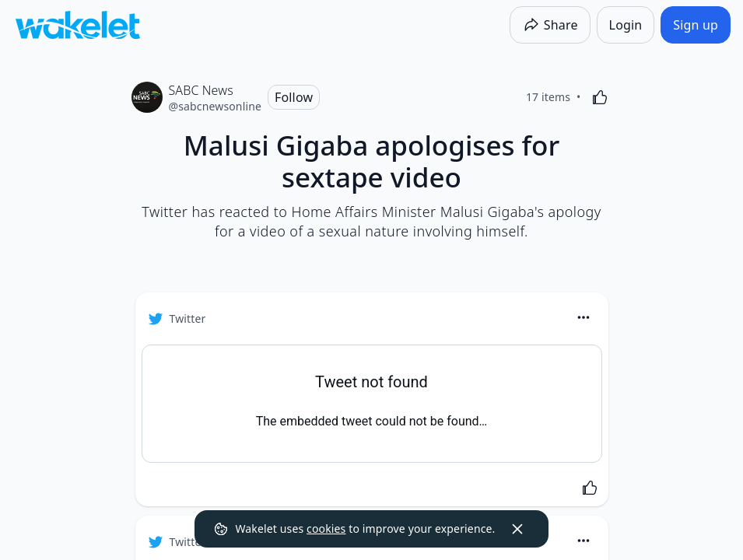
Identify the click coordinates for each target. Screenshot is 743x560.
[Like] (600, 97)
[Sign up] (696, 25)
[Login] (626, 25)
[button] (584, 318)
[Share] (550, 25)
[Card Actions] (584, 317)
